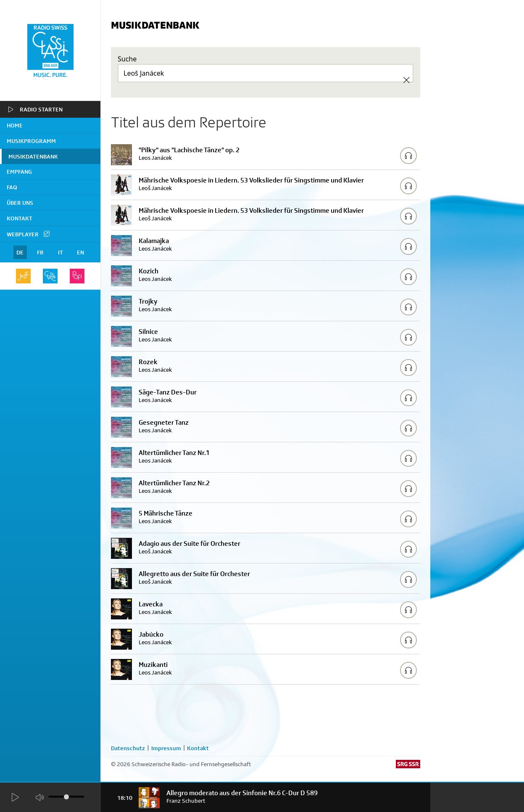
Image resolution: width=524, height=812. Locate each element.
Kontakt (20, 218)
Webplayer (29, 234)
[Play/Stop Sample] (408, 156)
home (15, 125)
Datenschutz (128, 748)
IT (61, 252)
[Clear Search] (406, 80)
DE (20, 252)
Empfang (19, 172)
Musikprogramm (31, 141)
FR (40, 252)
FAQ (12, 187)
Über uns (20, 203)
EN (80, 252)
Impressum (166, 748)
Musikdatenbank (33, 156)
